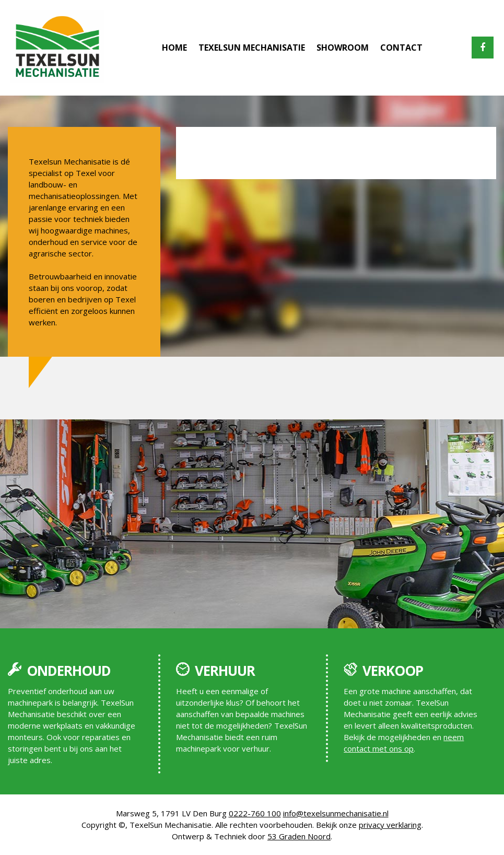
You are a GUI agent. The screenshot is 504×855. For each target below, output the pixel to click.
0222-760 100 (255, 813)
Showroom (343, 48)
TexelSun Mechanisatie (252, 48)
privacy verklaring (390, 825)
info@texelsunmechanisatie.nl (336, 813)
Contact (401, 48)
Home (174, 48)
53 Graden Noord (299, 836)
